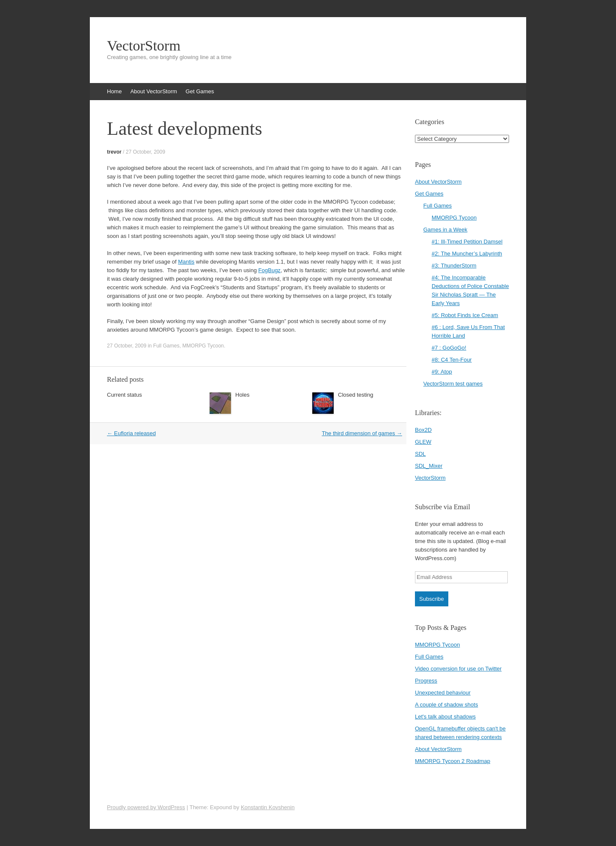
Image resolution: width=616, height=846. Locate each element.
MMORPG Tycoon (203, 346)
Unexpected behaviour (443, 693)
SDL (420, 454)
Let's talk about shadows (445, 717)
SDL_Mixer (429, 466)
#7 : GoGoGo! (449, 348)
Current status (124, 395)
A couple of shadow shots (446, 705)
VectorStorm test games (453, 384)
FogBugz (269, 270)
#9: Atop (442, 372)
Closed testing (355, 395)
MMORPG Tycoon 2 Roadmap (453, 761)
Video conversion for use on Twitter (458, 669)
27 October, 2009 (145, 152)
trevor (114, 152)
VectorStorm (144, 46)
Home (114, 91)
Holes (242, 395)
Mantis (186, 262)
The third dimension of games (362, 433)
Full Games (166, 346)
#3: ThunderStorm (454, 266)
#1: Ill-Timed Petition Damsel (467, 242)
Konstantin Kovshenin (268, 807)
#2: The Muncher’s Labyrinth (467, 254)
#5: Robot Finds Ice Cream (465, 315)
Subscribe (432, 599)
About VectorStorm (154, 91)
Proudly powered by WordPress (146, 807)
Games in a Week (446, 230)
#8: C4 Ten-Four (452, 360)
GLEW (423, 442)
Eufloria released (131, 433)
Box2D (423, 430)
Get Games (200, 91)
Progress (426, 681)
